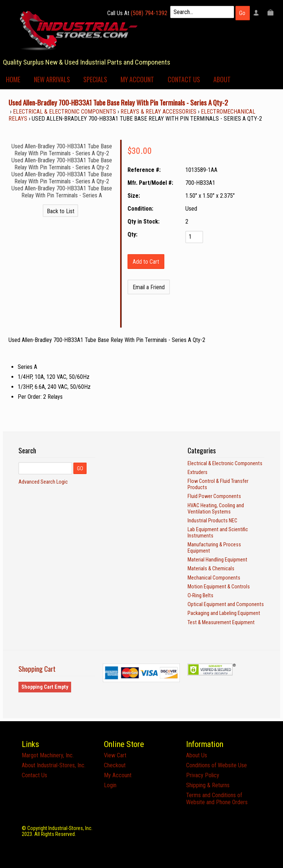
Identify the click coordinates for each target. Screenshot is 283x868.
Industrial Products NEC (212, 521)
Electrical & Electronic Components (64, 112)
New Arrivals (52, 79)
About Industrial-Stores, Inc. (54, 765)
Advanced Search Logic (43, 482)
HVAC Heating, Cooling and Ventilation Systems (216, 509)
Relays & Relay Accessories (158, 112)
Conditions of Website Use (216, 765)
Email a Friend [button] (149, 287)
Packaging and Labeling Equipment (224, 613)
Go (242, 13)
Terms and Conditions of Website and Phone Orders (217, 799)
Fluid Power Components (214, 496)
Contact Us (184, 79)
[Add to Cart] (146, 262)
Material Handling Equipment (217, 560)
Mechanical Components (214, 578)
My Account (137, 79)
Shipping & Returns (208, 785)
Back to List (61, 211)
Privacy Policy (203, 775)
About (222, 79)
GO (80, 469)
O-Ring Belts (200, 596)
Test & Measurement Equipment (221, 623)
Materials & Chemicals (211, 569)
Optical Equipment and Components (226, 604)
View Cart (115, 755)
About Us (197, 755)
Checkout (115, 765)
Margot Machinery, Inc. (48, 755)
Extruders (198, 472)
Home (13, 79)
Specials (95, 79)
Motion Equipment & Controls (219, 587)
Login (110, 785)
